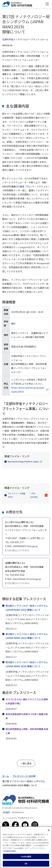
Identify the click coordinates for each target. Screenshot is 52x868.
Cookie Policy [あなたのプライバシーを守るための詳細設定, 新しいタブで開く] (10, 851)
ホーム (6, 776)
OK (26, 864)
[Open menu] (47, 4)
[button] (26, 763)
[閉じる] (49, 831)
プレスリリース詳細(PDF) (24, 495)
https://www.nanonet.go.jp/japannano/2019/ (28, 390)
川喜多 (21, 186)
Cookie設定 (26, 857)
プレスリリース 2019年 (24, 776)
